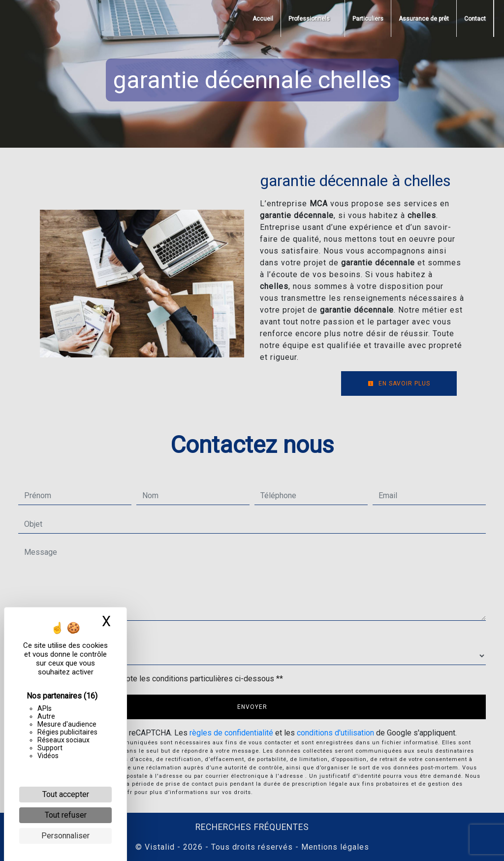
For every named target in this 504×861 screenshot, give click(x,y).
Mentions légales (334, 847)
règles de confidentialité (231, 733)
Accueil (263, 19)
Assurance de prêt (424, 19)
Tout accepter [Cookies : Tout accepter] (66, 794)
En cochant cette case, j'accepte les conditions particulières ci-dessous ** (156, 679)
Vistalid (160, 847)
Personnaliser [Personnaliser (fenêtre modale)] (65, 836)
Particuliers (368, 19)
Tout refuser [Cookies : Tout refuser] (66, 815)
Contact (475, 19)
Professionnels (309, 19)
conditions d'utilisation (335, 733)
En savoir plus (399, 383)
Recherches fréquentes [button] (252, 827)
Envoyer (252, 707)
